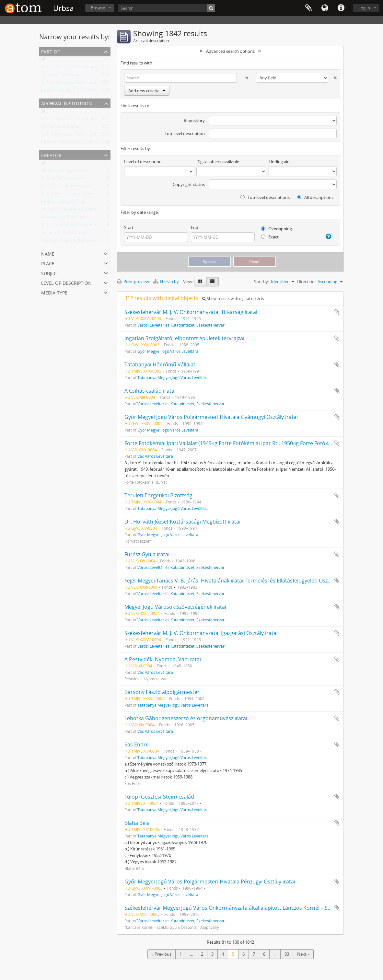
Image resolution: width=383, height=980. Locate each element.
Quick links (341, 8)
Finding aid (279, 162)
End (195, 227)
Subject (50, 273)
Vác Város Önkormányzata (66, 187)
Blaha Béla (137, 823)
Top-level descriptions (265, 197)
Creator (51, 155)
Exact (270, 237)
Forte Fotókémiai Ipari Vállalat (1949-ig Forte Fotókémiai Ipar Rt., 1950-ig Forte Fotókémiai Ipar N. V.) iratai (252, 443)
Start (129, 227)
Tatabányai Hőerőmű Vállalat (160, 364)
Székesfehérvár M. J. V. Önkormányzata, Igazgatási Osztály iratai (201, 633)
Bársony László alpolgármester (162, 692)
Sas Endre (137, 744)
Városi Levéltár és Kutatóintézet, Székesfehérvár (87, 68)
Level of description (66, 282)
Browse (98, 8)
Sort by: (261, 282)
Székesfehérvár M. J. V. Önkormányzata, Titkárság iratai (191, 312)
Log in (364, 8)
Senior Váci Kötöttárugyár (65, 234)
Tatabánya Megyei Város (64, 172)
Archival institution (67, 103)
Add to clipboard (337, 312)
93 (287, 954)
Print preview (133, 282)
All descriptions (315, 197)
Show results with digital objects (233, 299)
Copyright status (189, 184)
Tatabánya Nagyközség (63, 203)
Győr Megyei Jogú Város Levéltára (73, 84)
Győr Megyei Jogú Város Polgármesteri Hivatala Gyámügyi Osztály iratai (211, 417)
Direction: (306, 282)
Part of (50, 51)
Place (48, 263)
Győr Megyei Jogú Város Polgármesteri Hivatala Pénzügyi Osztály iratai (210, 882)
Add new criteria (147, 91)
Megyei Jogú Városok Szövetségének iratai (175, 607)
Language (325, 8)
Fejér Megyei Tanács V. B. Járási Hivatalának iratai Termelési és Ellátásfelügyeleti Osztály (230, 581)
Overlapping (277, 229)
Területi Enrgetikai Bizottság (158, 495)
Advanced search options (230, 51)
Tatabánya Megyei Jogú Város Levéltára (78, 91)
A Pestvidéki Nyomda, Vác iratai (163, 659)
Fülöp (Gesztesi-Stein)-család (159, 797)
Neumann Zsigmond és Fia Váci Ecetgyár (79, 242)
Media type (54, 292)
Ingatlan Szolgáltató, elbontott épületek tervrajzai (184, 338)
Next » (303, 954)
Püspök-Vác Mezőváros (63, 179)
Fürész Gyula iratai (147, 554)
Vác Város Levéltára (59, 76)
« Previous (162, 954)
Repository (194, 121)
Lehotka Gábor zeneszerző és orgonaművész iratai (186, 718)
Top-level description (185, 133)
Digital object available (218, 162)
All (43, 60)
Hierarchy (167, 282)
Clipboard (308, 8)
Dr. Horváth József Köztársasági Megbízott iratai (182, 522)
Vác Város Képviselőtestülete (68, 211)
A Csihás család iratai (150, 391)
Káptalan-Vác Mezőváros (64, 218)
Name (48, 253)
